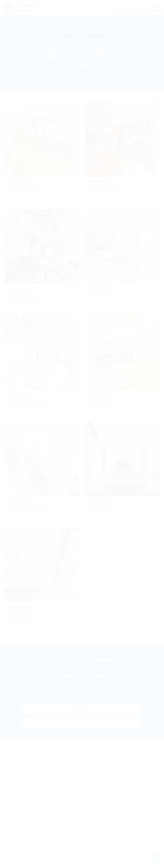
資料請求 (82, 724)
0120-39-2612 (82, 686)
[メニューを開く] (156, 8)
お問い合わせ (82, 710)
